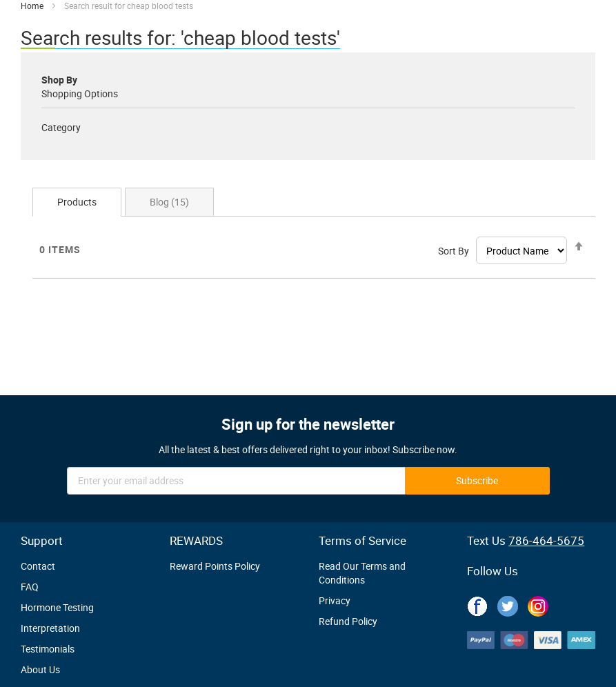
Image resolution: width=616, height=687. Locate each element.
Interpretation (50, 628)
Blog (169, 202)
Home (33, 6)
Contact (38, 566)
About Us (40, 669)
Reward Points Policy (215, 566)
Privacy (335, 600)
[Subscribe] (477, 481)
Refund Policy (348, 621)
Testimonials (48, 649)
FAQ (30, 587)
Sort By (454, 251)
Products (77, 202)
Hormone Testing (57, 607)
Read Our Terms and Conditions (362, 573)
